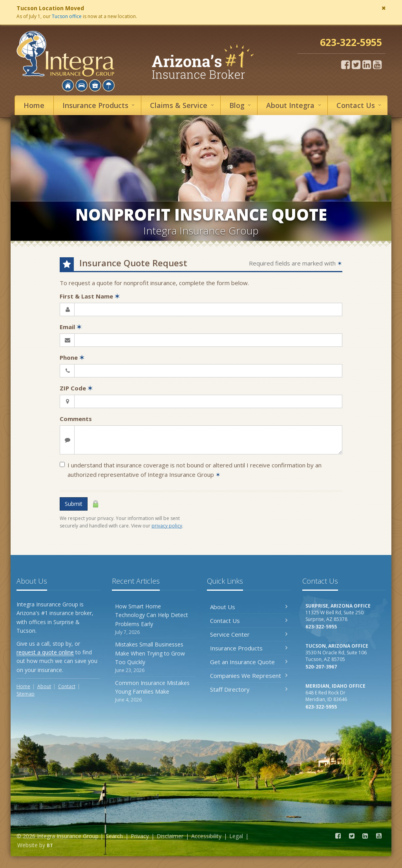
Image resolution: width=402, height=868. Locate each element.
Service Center (249, 634)
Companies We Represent (249, 676)
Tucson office (67, 16)
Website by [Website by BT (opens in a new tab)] (35, 845)
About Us (249, 607)
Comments (76, 419)
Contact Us (249, 621)
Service (183, 105)
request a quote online (45, 652)
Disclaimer (170, 836)
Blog (241, 105)
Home (34, 105)
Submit (74, 504)
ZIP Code (76, 388)
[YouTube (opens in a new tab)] (377, 64)
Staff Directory (249, 689)
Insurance (100, 105)
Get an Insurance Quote (249, 662)
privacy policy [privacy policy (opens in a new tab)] (167, 526)
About (295, 105)
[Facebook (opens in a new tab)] (345, 64)
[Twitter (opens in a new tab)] (356, 64)
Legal (236, 836)
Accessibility (206, 836)
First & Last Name (90, 296)
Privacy (140, 836)
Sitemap (26, 694)
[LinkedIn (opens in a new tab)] (367, 64)
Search (114, 836)
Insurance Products (249, 648)
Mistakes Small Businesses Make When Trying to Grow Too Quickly (154, 657)
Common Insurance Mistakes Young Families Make (154, 691)
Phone (72, 357)
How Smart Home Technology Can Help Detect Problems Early (154, 619)
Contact (360, 105)
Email (71, 327)
